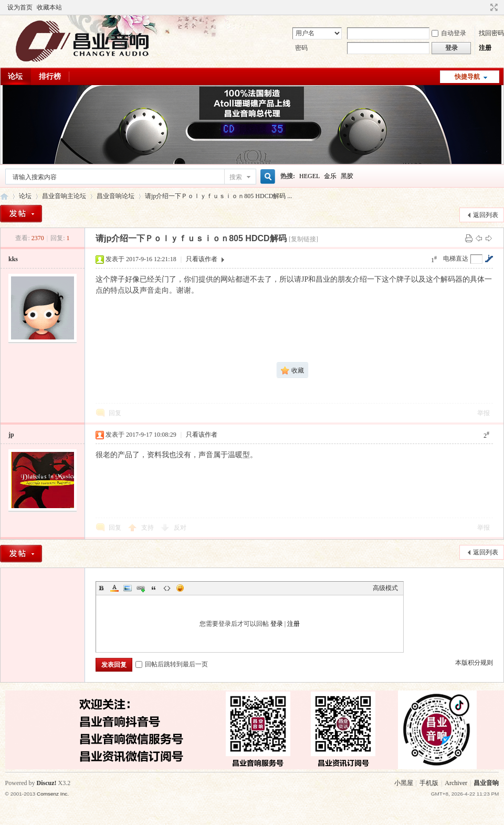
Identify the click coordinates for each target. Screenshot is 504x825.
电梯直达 (456, 259)
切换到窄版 (493, 7)
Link (141, 588)
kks (13, 259)
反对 (180, 528)
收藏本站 (49, 7)
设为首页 (20, 7)
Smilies (180, 588)
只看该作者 (202, 259)
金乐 (330, 176)
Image (128, 588)
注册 (485, 48)
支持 (148, 528)
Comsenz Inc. (53, 794)
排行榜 (50, 76)
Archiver (456, 783)
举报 (484, 413)
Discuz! (47, 783)
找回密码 (491, 33)
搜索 (236, 177)
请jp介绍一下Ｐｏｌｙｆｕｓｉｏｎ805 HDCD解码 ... (218, 196)
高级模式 (385, 588)
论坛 (15, 76)
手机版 (429, 783)
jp (11, 435)
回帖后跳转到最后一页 (172, 664)
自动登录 (449, 33)
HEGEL (309, 176)
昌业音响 (486, 783)
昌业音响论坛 (115, 196)
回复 (115, 413)
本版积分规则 (474, 663)
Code (167, 588)
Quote (154, 588)
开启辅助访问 (484, 7)
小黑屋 (404, 783)
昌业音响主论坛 (4, 196)
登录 (277, 624)
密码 (301, 48)
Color (114, 588)
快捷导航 (467, 77)
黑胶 (347, 176)
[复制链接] (303, 239)
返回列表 (486, 215)
